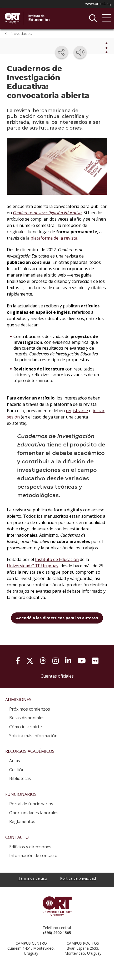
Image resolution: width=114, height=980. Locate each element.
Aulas (15, 761)
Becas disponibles (27, 718)
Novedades (21, 34)
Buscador (93, 18)
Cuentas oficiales (57, 676)
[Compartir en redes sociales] (62, 52)
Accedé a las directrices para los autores (57, 618)
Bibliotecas (20, 778)
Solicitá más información (33, 736)
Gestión (17, 770)
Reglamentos (22, 821)
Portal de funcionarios (31, 804)
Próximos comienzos (30, 709)
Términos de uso (33, 878)
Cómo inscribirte (26, 727)
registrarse (77, 411)
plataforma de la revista (54, 238)
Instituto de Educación (43, 18)
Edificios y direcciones (30, 847)
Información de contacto (33, 855)
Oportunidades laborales (34, 813)
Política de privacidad (78, 878)
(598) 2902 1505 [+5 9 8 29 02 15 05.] (57, 933)
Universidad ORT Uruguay (33, 566)
